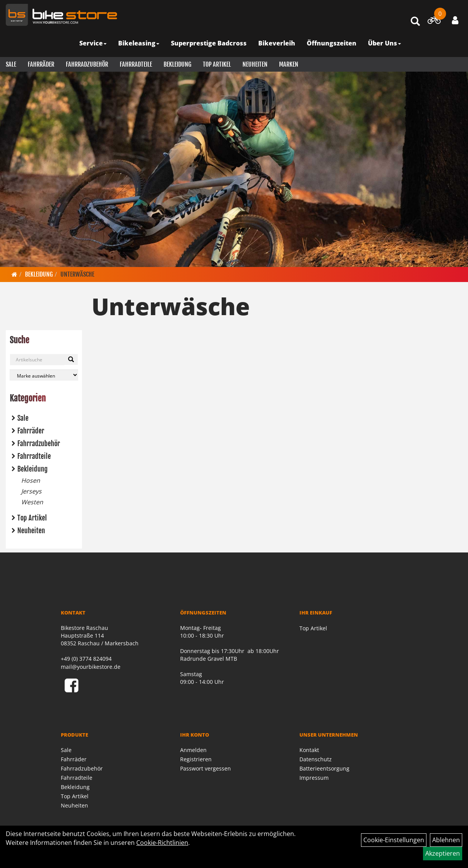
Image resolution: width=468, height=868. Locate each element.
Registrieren (196, 759)
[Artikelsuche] (415, 22)
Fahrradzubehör (87, 64)
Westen (32, 502)
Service (93, 43)
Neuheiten (255, 64)
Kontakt (309, 750)
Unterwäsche (77, 274)
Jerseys (31, 491)
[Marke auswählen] (44, 375)
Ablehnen (446, 840)
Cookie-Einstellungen (394, 840)
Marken (289, 64)
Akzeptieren (443, 853)
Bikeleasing (139, 43)
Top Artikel (217, 64)
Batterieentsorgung (324, 768)
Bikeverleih (277, 43)
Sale (11, 64)
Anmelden (193, 750)
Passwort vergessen (206, 768)
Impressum (314, 778)
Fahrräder (41, 64)
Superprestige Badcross (209, 43)
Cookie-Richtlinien (162, 843)
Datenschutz (316, 759)
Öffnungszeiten (332, 43)
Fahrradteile (136, 64)
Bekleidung (177, 64)
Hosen (31, 480)
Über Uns (384, 43)
